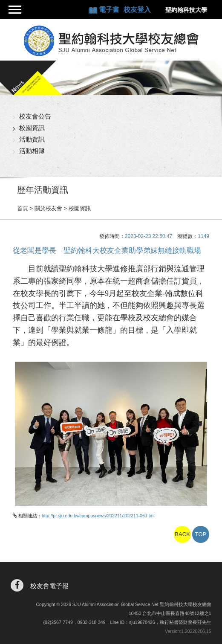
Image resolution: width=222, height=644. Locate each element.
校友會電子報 (49, 586)
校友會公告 (35, 116)
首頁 (23, 208)
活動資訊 (32, 139)
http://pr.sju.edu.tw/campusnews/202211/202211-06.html (98, 516)
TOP (201, 534)
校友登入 (137, 10)
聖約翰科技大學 (186, 10)
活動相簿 (32, 151)
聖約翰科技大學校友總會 (111, 41)
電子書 (110, 10)
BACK (182, 534)
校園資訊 (32, 128)
